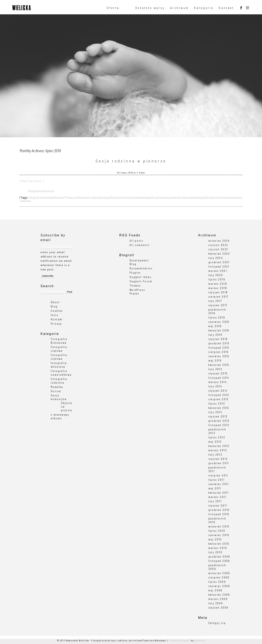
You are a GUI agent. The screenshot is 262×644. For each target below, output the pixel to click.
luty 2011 (215, 501)
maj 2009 (215, 590)
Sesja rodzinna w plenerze (131, 161)
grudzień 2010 (219, 510)
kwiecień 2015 (219, 365)
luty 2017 (215, 301)
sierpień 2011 (218, 475)
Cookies (57, 311)
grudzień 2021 (219, 262)
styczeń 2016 (218, 339)
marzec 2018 (218, 288)
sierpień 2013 (219, 399)
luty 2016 (215, 335)
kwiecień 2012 (219, 446)
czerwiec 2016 (219, 322)
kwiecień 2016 (219, 330)
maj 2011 (215, 488)
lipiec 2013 (217, 404)
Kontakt (226, 8)
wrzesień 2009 (219, 573)
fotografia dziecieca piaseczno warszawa (169, 197)
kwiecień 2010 (219, 544)
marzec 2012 (218, 450)
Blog (54, 306)
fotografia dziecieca (41, 191)
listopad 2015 (219, 348)
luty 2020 (216, 275)
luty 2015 (215, 369)
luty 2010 (215, 552)
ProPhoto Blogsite (180, 640)
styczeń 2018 (218, 292)
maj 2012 (215, 442)
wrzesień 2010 (219, 526)
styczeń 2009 (218, 608)
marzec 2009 (218, 599)
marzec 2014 (218, 382)
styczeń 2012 (218, 459)
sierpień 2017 (218, 297)
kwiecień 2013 (219, 408)
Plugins (135, 273)
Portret (56, 391)
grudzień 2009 (219, 557)
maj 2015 (215, 361)
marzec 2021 (218, 271)
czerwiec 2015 (219, 356)
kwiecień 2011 (219, 493)
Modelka (57, 387)
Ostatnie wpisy (150, 8)
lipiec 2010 (217, 531)
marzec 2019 (218, 284)
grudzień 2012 (219, 421)
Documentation (141, 268)
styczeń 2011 (218, 506)
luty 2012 (215, 455)
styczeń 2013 (218, 416)
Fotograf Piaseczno (66, 197)
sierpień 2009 (219, 577)
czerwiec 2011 (219, 484)
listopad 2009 (219, 561)
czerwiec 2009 (219, 586)
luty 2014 (215, 386)
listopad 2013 (219, 395)
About (55, 302)
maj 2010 (215, 539)
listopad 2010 (219, 514)
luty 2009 (216, 603)
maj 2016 (215, 326)
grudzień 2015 (219, 343)
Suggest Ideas (141, 277)
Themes (135, 286)
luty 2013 (215, 412)
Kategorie (204, 8)
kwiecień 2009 (219, 595)
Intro (55, 315)
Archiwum (179, 8)
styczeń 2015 (218, 373)
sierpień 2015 (219, 352)
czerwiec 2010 (219, 535)
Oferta (113, 8)
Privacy (56, 324)
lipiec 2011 (216, 480)
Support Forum (141, 281)
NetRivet (200, 640)
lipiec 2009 (217, 582)
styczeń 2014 (218, 391)
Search (47, 286)
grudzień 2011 (219, 463)
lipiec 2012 (217, 437)
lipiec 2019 (217, 279)
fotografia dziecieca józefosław (121, 197)
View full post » (32, 181)
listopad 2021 (219, 266)
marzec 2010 (218, 548)
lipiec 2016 (217, 317)
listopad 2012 (219, 425)
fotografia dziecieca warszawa (215, 197)
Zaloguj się (217, 623)
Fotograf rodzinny (90, 197)
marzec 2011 (217, 497)
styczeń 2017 (218, 305)
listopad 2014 (219, 378)
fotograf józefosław (41, 197)
